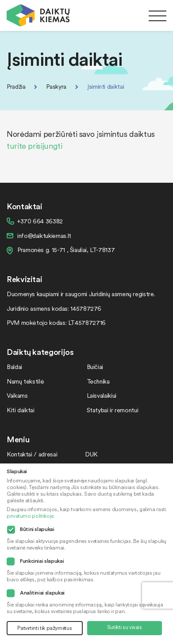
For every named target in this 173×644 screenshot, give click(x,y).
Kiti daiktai (21, 410)
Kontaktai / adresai (32, 454)
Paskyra (56, 86)
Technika (98, 381)
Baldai (14, 367)
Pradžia (16, 86)
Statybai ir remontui (113, 410)
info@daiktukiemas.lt (44, 235)
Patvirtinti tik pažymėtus (44, 628)
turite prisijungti (35, 146)
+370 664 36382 (40, 221)
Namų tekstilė (25, 381)
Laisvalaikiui (102, 395)
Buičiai (95, 367)
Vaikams (17, 395)
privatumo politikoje (30, 516)
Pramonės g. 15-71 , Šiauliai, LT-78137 (66, 250)
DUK (91, 454)
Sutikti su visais (125, 627)
